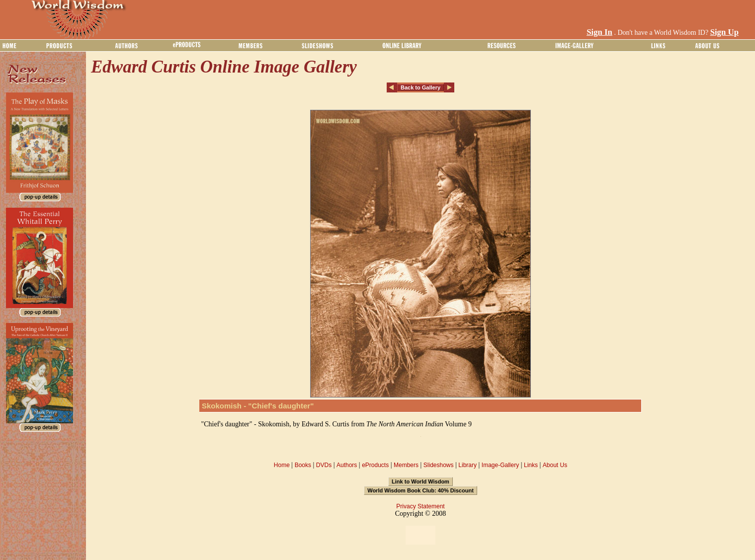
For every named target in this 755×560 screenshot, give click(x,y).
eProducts (375, 465)
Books (303, 465)
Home (282, 465)
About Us (555, 465)
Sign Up (724, 32)
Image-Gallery (500, 465)
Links (531, 465)
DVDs (324, 465)
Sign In (599, 32)
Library (467, 465)
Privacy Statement (420, 506)
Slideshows (439, 465)
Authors (347, 465)
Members (406, 465)
